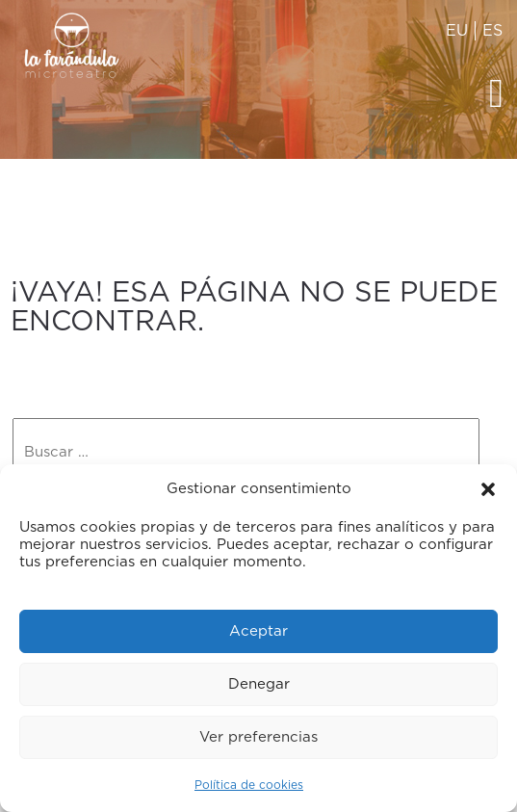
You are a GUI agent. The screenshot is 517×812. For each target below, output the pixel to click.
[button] (488, 489)
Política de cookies (249, 785)
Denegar (259, 684)
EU (457, 31)
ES (492, 31)
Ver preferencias (258, 737)
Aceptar (258, 631)
